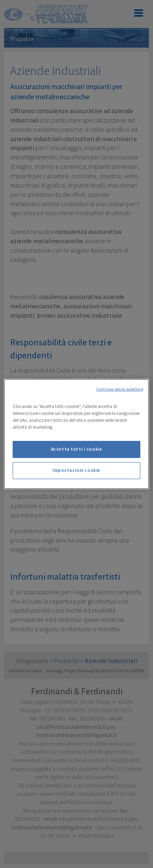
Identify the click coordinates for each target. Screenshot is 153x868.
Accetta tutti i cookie (77, 449)
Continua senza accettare (120, 389)
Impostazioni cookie (76, 470)
